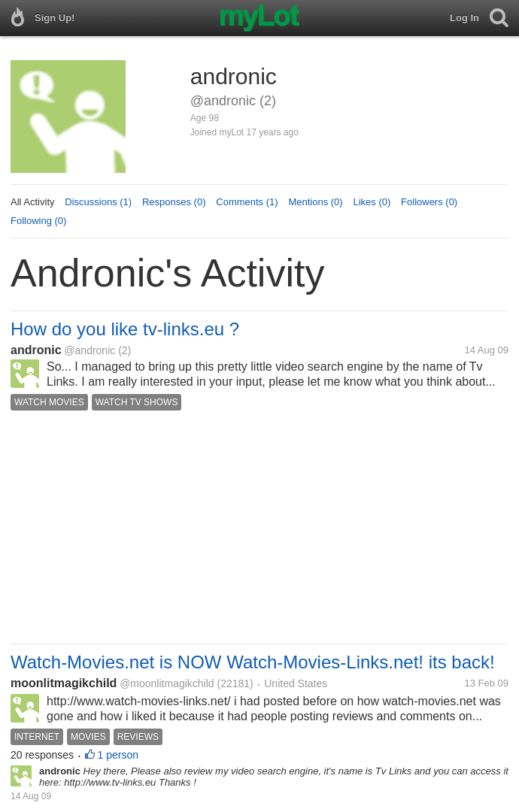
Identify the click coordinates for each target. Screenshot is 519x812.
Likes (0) (372, 202)
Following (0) (38, 221)
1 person (118, 755)
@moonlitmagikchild (167, 683)
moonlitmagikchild (64, 683)
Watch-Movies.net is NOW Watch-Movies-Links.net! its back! (253, 662)
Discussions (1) (98, 202)
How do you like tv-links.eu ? (125, 329)
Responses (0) (174, 202)
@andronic (90, 350)
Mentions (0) (315, 202)
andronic (36, 350)
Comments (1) (247, 202)
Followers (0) (429, 202)
